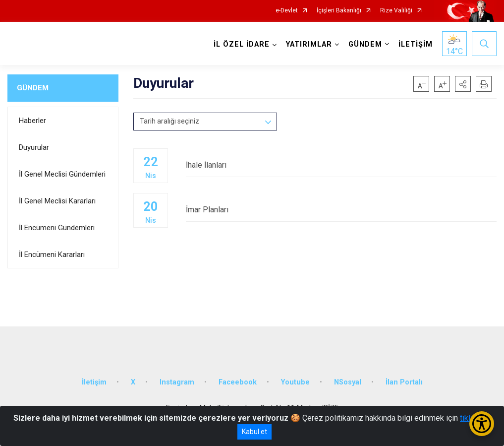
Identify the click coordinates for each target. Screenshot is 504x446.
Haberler (32, 121)
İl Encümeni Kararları (52, 255)
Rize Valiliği (396, 11)
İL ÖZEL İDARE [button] (242, 44)
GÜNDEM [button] (365, 44)
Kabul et (254, 432)
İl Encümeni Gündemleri (57, 228)
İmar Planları (341, 210)
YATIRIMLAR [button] (309, 44)
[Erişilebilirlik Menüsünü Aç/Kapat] (482, 424)
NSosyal (348, 382)
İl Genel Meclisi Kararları (57, 201)
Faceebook (238, 382)
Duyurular (34, 147)
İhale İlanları (341, 165)
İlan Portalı (404, 382)
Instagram (177, 382)
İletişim (94, 382)
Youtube (295, 382)
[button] (463, 84)
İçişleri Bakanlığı (339, 11)
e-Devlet (287, 11)
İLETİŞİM (416, 44)
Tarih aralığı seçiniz (169, 121)
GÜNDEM (33, 88)
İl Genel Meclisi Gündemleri (62, 174)
